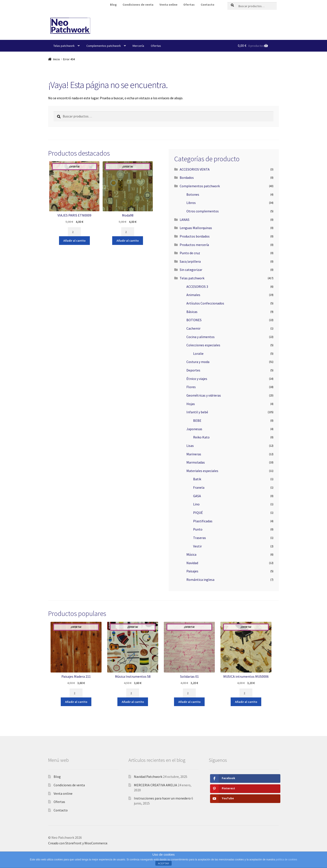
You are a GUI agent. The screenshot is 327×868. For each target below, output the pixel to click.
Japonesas (194, 429)
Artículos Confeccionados (205, 303)
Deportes (193, 370)
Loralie (198, 353)
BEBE (197, 420)
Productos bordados (195, 236)
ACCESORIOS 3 (197, 287)
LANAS (185, 220)
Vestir (197, 546)
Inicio (57, 59)
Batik (197, 479)
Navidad (192, 563)
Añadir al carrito (74, 241)
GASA (197, 496)
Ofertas (189, 5)
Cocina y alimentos (200, 337)
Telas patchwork (64, 46)
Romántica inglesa (200, 580)
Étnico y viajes (197, 379)
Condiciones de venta (138, 5)
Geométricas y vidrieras (204, 395)
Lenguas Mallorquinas (196, 228)
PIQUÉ (198, 513)
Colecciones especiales (203, 345)
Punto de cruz (190, 253)
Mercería (138, 46)
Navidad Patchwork (148, 777)
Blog (113, 5)
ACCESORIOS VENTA (195, 169)
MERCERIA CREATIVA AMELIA (155, 785)
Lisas (190, 446)
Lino (196, 504)
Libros (191, 203)
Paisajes (192, 571)
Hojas (191, 404)
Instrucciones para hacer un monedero (162, 798)
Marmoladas (196, 462)
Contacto (208, 5)
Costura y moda (198, 362)
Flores (191, 387)
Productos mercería (194, 245)
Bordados (187, 178)
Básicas (192, 312)
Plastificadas (203, 521)
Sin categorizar (191, 270)
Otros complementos (203, 211)
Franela (199, 487)
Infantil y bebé (197, 412)
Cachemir (193, 328)
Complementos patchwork (104, 46)
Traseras (200, 538)
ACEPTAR (163, 863)
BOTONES (194, 320)
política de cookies (286, 860)
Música (191, 554)
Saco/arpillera (190, 261)
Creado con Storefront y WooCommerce (78, 843)
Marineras (194, 454)
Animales (193, 295)
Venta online (168, 5)
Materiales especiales (202, 471)
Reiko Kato (201, 437)
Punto (198, 529)
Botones (193, 194)
